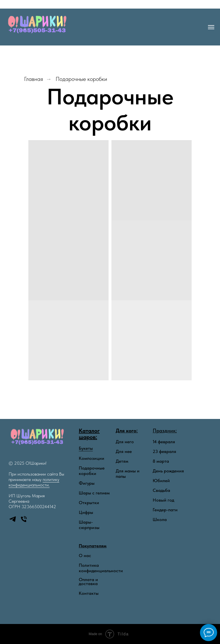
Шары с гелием (94, 493)
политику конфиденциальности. (34, 482)
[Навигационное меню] (211, 27)
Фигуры (87, 483)
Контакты (89, 593)
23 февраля (164, 451)
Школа (160, 519)
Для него (125, 442)
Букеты (86, 448)
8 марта (161, 461)
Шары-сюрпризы (89, 525)
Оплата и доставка (88, 582)
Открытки (89, 503)
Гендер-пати (165, 510)
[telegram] (13, 521)
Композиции (92, 458)
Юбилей (161, 481)
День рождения (168, 471)
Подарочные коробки (81, 79)
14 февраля (164, 442)
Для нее (124, 451)
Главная (34, 79)
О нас (85, 556)
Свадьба (161, 490)
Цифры (86, 512)
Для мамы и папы (128, 474)
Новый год (163, 500)
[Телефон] (24, 521)
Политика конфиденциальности (101, 568)
